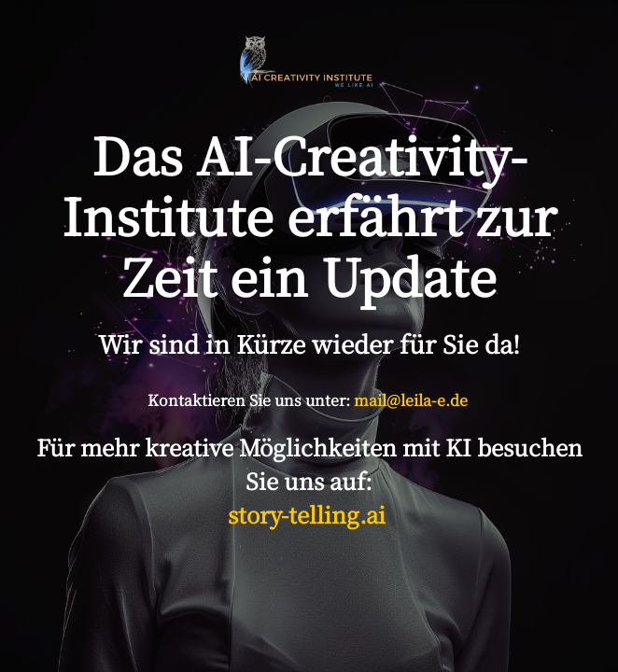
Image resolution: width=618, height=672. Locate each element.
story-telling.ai (309, 514)
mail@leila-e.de (411, 400)
